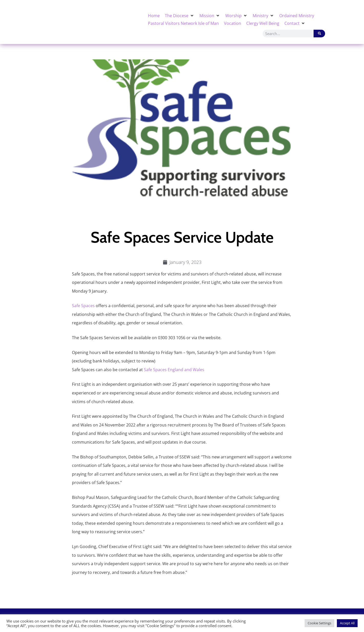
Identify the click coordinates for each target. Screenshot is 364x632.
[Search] (319, 34)
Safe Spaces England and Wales (174, 370)
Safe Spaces (83, 306)
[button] (180, 16)
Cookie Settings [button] (319, 623)
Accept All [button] (347, 623)
